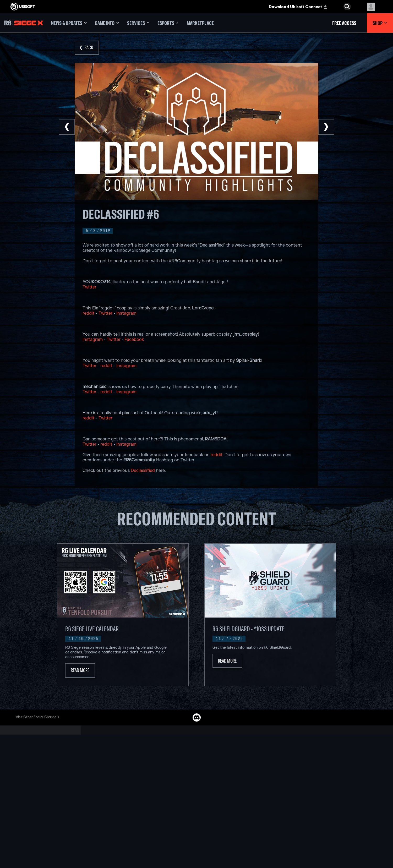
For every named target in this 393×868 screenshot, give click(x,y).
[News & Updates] (69, 23)
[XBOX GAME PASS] (196, 771)
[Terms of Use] (43, 823)
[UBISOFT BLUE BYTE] (128, 783)
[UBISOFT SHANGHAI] (128, 820)
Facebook (134, 340)
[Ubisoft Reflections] (128, 807)
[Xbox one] (196, 783)
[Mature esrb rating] (358, 848)
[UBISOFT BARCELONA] (128, 777)
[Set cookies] (20, 855)
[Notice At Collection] (43, 829)
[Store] (43, 763)
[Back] (87, 48)
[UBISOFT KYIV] (128, 795)
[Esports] (168, 23)
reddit (89, 313)
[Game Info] (107, 23)
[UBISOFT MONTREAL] (128, 771)
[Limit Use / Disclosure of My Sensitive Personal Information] (43, 847)
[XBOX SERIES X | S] (196, 777)
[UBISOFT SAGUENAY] (128, 814)
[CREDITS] (128, 832)
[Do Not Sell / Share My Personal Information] (43, 837)
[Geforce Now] (265, 771)
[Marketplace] (200, 23)
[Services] (138, 23)
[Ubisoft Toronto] (128, 826)
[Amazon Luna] (196, 807)
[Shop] (380, 23)
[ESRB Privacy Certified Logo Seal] (313, 848)
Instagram (126, 313)
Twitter (89, 287)
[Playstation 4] (196, 795)
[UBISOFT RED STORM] (128, 801)
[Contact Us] (43, 813)
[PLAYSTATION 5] (196, 789)
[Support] (43, 796)
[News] (43, 788)
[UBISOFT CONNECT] (43, 772)
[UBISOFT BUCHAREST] (128, 789)
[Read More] (80, 671)
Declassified (143, 471)
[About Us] (43, 780)
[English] (347, 743)
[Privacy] (43, 818)
